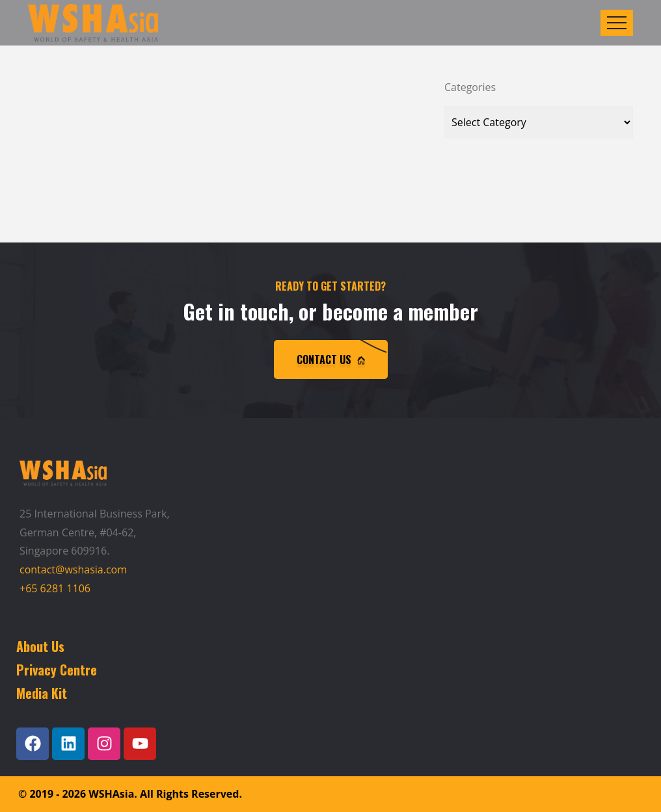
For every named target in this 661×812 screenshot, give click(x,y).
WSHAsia (111, 794)
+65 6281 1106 (55, 588)
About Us (40, 646)
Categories (470, 87)
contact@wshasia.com (73, 570)
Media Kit (42, 693)
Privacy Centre (57, 670)
